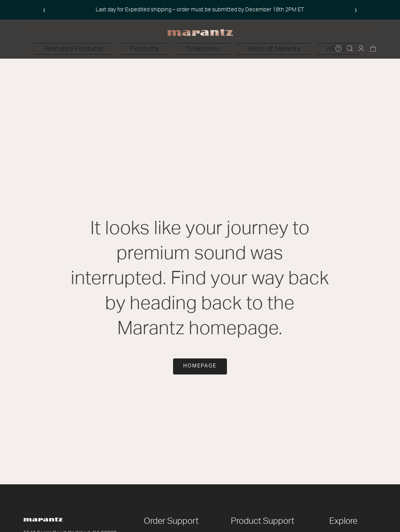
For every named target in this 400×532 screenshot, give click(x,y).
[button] (133, 49)
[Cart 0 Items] (373, 49)
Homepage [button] (200, 366)
